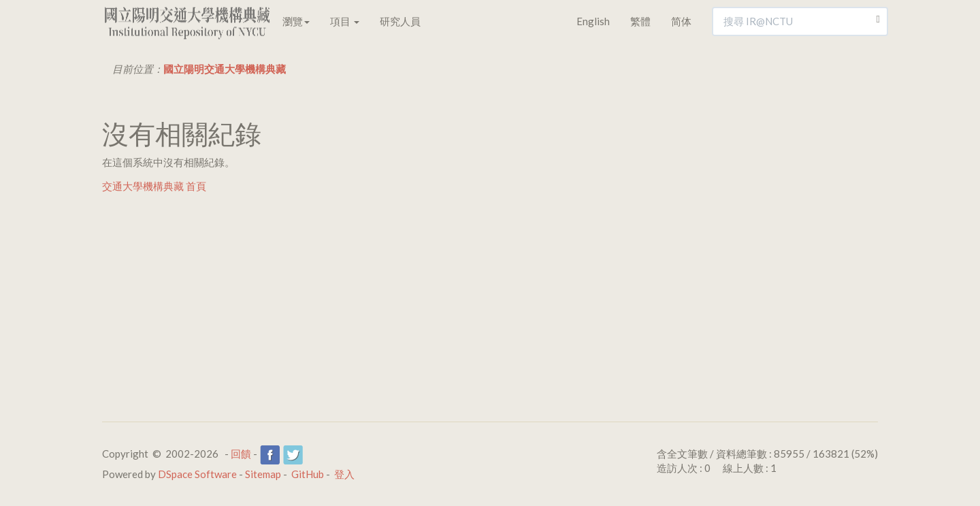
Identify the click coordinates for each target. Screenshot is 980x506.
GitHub (308, 474)
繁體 (640, 21)
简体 (681, 21)
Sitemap (263, 474)
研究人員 (400, 21)
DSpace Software (197, 474)
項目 (345, 21)
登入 (344, 474)
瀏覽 (296, 21)
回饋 (241, 454)
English (593, 21)
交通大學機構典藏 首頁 (154, 186)
